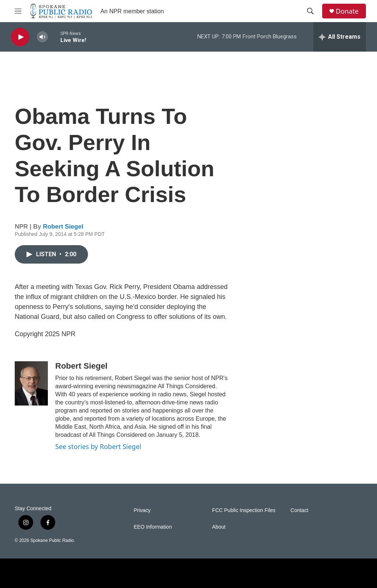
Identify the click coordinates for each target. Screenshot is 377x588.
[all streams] (340, 37)
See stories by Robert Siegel (98, 446)
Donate (347, 11)
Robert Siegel (63, 227)
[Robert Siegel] (31, 383)
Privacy (142, 510)
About (219, 527)
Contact (299, 510)
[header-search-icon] (310, 11)
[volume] (42, 37)
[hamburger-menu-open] (18, 11)
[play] (20, 37)
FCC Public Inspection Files (244, 510)
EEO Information (153, 527)
